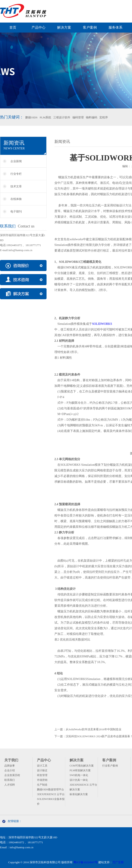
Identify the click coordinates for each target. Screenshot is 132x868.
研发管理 (42, 775)
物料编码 (92, 117)
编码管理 (78, 117)
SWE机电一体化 (79, 775)
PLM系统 (46, 117)
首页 (13, 27)
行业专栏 (16, 174)
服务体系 (115, 27)
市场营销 (42, 780)
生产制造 (42, 785)
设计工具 (42, 766)
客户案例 (90, 27)
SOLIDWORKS (102, 324)
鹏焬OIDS (31, 117)
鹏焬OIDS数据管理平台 (50, 790)
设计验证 (42, 770)
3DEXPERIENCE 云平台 (51, 794)
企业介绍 (10, 770)
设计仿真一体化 (79, 780)
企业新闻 (16, 161)
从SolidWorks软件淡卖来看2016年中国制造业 (94, 729)
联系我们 (10, 780)
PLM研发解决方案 (80, 770)
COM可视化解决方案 (82, 766)
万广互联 (118, 862)
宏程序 (104, 117)
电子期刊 (16, 212)
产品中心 (38, 27)
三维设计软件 (62, 117)
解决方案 (64, 27)
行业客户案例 (110, 766)
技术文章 (16, 186)
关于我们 (11, 760)
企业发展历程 (12, 775)
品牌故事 (10, 766)
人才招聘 (10, 785)
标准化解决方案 (79, 794)
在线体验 (16, 199)
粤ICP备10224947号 (86, 862)
